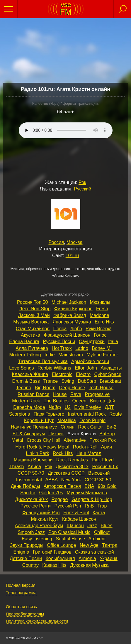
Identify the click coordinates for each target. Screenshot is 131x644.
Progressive (97, 394)
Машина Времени (33, 460)
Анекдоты (111, 368)
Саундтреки (92, 342)
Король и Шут (39, 420)
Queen (79, 401)
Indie (50, 355)
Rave (76, 394)
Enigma (21, 552)
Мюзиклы (100, 302)
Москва (75, 242)
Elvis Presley (88, 407)
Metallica (67, 420)
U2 (67, 407)
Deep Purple (92, 420)
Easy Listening (37, 539)
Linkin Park (37, 453)
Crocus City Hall (44, 440)
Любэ (76, 329)
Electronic (62, 374)
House (60, 394)
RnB (89, 506)
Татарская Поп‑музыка (43, 361)
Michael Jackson (69, 302)
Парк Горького (49, 414)
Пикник (56, 434)
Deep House (72, 388)
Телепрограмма (21, 593)
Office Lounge (61, 545)
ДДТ (109, 407)
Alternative (75, 440)
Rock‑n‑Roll (85, 447)
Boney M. (102, 348)
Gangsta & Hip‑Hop (92, 499)
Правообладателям (25, 614)
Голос (100, 335)
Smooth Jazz (31, 532)
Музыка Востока (31, 322)
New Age (89, 545)
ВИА (89, 486)
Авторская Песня (62, 486)
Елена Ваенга (24, 342)
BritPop (107, 434)
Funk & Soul (76, 513)
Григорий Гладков (52, 552)
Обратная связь (21, 607)
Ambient (97, 539)
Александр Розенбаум (39, 526)
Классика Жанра (30, 374)
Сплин (68, 427)
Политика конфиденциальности (37, 621)
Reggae (59, 499)
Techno (24, 388)
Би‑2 (111, 427)
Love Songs (22, 368)
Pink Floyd (103, 460)
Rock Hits (63, 453)
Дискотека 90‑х (32, 499)
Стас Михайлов (33, 329)
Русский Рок (103, 440)
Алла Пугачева (32, 348)
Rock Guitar (91, 427)
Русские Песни (59, 342)
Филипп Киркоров (73, 309)
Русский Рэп (68, 506)
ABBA (51, 480)
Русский (82, 189)
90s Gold (107, 486)
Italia (113, 342)
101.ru (72, 256)
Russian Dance (34, 394)
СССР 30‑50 (98, 480)
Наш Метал (89, 453)
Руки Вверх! (98, 329)
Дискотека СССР (66, 473)
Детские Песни (26, 558)
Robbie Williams (54, 368)
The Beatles (56, 401)
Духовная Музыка (89, 565)
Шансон (75, 526)
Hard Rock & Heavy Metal (42, 447)
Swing (68, 381)
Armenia (87, 558)
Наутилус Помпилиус (34, 427)
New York (71, 480)
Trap (102, 506)
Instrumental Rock (87, 414)
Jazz (92, 526)
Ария (107, 447)
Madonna (99, 315)
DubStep (87, 381)
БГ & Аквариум (29, 434)
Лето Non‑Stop (35, 309)
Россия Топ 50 (32, 302)
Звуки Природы (27, 545)
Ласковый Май (34, 315)
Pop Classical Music (69, 532)
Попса (60, 329)
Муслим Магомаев (87, 493)
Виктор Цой (103, 401)
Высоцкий (99, 473)
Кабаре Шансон (79, 519)
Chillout (102, 532)
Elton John (86, 368)
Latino (82, 348)
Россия (56, 242)
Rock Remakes (72, 460)
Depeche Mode (29, 407)
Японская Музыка (72, 322)
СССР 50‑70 (31, 473)
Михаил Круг (45, 519)
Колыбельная (60, 558)
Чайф (55, 407)
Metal (17, 440)
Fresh (102, 309)
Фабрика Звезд (70, 315)
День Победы (25, 486)
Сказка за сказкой (95, 552)
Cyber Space (108, 374)
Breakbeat (110, 381)
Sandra (28, 493)
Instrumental (29, 480)
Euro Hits (104, 322)
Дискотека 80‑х (72, 467)
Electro (83, 374)
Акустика (30, 335)
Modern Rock (26, 401)
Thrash (17, 467)
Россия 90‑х (105, 467)
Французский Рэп (41, 513)
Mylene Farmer (102, 355)
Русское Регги (36, 506)
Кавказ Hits (54, 565)
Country (30, 565)
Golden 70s (51, 493)
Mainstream (71, 355)
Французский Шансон (67, 335)
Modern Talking (25, 355)
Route (116, 414)
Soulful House (70, 539)
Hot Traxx (62, 348)
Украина (109, 558)
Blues (107, 526)
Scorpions (19, 414)
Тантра (110, 545)
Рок (82, 182)
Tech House (101, 388)
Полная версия (21, 585)
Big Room (45, 388)
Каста (99, 513)
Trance (51, 381)
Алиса (34, 467)
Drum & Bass (26, 381)
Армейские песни (90, 361)
